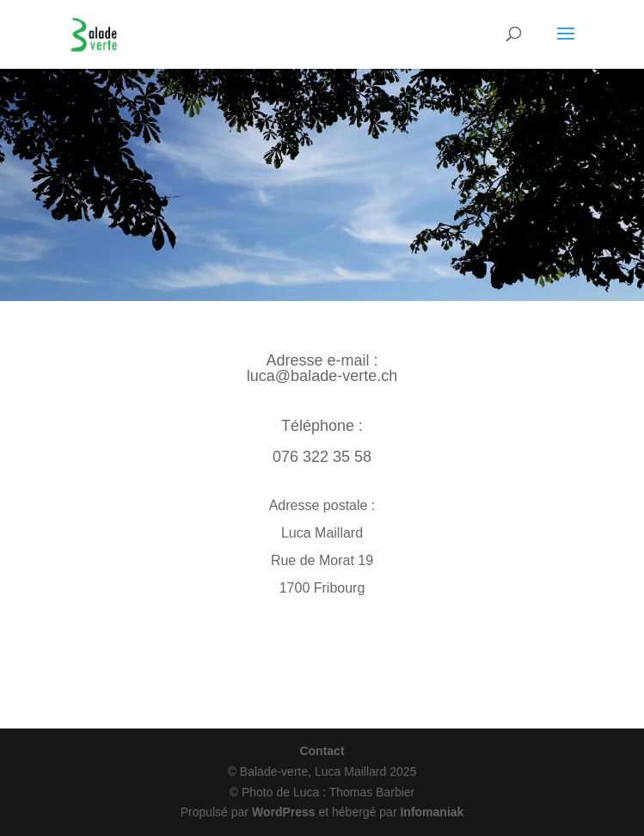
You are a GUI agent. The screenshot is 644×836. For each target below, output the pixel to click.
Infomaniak (432, 812)
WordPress (284, 812)
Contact (322, 751)
